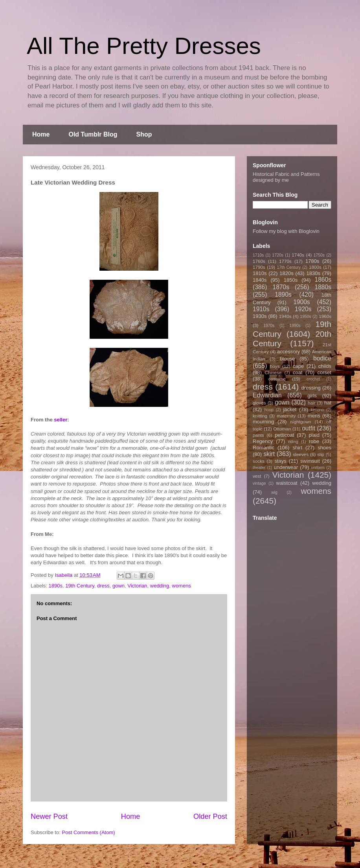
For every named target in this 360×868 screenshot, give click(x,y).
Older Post (210, 816)
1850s (291, 280)
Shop (144, 134)
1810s (260, 273)
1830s (313, 273)
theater (259, 468)
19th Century (80, 586)
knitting (260, 416)
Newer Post (49, 816)
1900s (302, 302)
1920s (303, 309)
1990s (295, 326)
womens (182, 586)
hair (312, 403)
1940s (285, 316)
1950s (305, 317)
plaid (314, 435)
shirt (297, 448)
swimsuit (310, 461)
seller (61, 420)
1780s (312, 261)
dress (103, 586)
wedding (160, 586)
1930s (260, 316)
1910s (261, 309)
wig (274, 492)
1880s (323, 287)
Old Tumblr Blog (93, 134)
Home (41, 134)
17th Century (289, 267)
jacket (290, 409)
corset (324, 372)
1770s (285, 261)
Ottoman (282, 429)
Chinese (273, 372)
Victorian (137, 586)
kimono (318, 410)
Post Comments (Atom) (89, 832)
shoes (324, 448)
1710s (258, 255)
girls (312, 396)
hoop (269, 410)
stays (281, 461)
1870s (281, 287)
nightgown (301, 422)
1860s (323, 280)
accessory (289, 352)
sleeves (301, 454)
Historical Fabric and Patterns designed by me (286, 177)
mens (314, 416)
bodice (322, 358)
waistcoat (287, 483)
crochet (313, 379)
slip (321, 454)
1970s (269, 326)
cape (298, 366)
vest (257, 476)
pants (258, 435)
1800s (315, 267)
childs (325, 366)
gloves (259, 403)
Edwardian (267, 395)
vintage (259, 483)
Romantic (264, 448)
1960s (325, 316)
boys (275, 366)
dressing (311, 388)
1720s (278, 255)
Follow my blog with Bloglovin (286, 231)
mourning (263, 422)
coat (298, 372)
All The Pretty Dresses (144, 46)
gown (118, 586)
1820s (286, 273)
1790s (259, 267)
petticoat (284, 435)
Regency (263, 441)
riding (293, 442)
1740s (298, 255)
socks (259, 461)
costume (277, 379)
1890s (56, 586)
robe (314, 441)
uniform (318, 468)
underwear (286, 467)
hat (328, 403)
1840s (260, 280)
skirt (269, 454)
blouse (287, 359)
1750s (319, 255)
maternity (286, 416)
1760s (259, 261)
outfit (309, 428)
